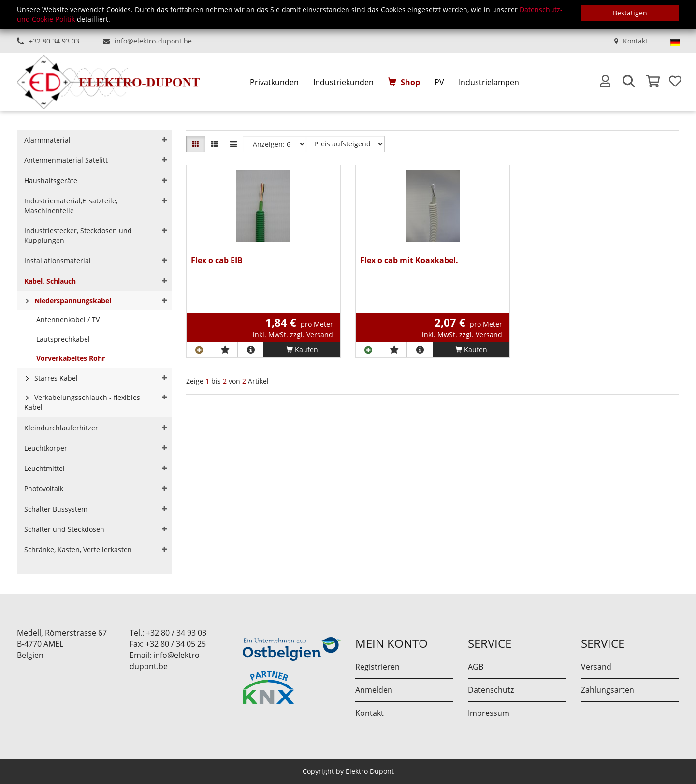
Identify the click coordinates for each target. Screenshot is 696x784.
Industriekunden (343, 82)
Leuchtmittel (44, 468)
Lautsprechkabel (63, 339)
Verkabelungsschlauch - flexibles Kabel (82, 402)
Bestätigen (630, 13)
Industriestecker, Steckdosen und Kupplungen (78, 235)
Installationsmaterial (58, 261)
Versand (596, 667)
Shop (410, 82)
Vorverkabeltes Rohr (71, 358)
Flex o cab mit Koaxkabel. (409, 261)
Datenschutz (491, 690)
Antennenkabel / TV (68, 320)
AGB (476, 667)
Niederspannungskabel (73, 301)
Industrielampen (489, 82)
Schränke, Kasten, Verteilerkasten (78, 549)
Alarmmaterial (47, 140)
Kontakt (635, 41)
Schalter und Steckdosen (64, 529)
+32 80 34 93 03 (54, 41)
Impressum (489, 713)
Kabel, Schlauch (50, 281)
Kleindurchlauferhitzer (61, 428)
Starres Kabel (56, 378)
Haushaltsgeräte (51, 180)
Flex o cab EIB (217, 261)
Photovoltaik (44, 489)
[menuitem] (274, 82)
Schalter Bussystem (56, 509)
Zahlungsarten (608, 690)
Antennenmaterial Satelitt (66, 160)
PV (439, 82)
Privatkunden (274, 82)
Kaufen (302, 349)
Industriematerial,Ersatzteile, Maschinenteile (71, 206)
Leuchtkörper (46, 448)
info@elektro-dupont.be (153, 41)
